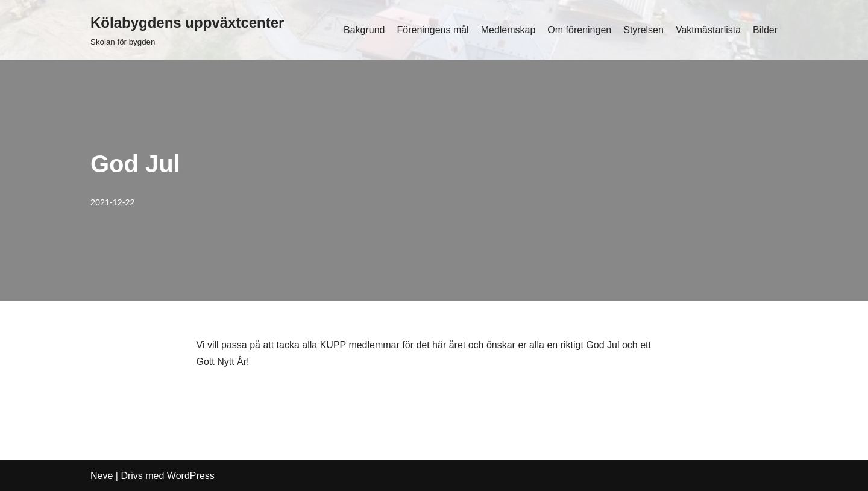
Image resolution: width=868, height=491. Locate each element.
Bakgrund (364, 30)
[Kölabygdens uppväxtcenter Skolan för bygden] (187, 30)
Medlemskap (508, 30)
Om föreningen (579, 30)
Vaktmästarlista (708, 30)
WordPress (191, 476)
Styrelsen (643, 30)
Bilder (765, 30)
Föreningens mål (432, 30)
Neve (102, 476)
